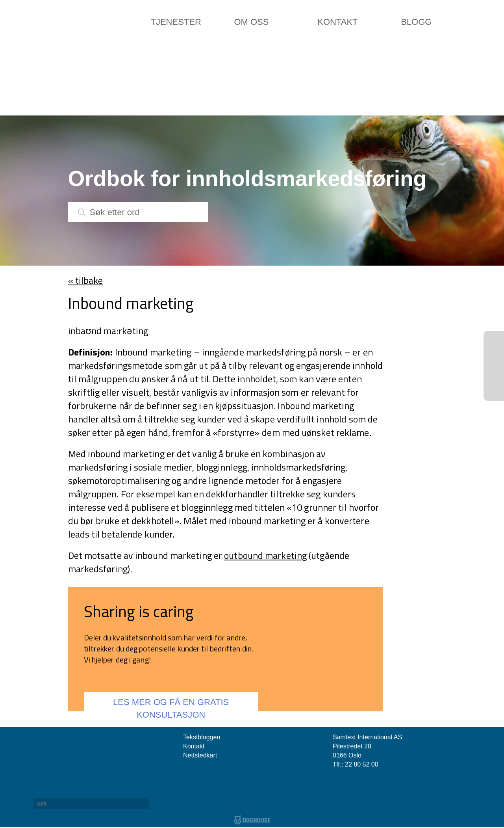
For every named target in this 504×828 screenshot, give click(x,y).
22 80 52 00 (362, 764)
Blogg (416, 22)
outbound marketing (265, 555)
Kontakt (337, 22)
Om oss (251, 22)
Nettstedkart (200, 755)
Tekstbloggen (202, 737)
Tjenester (176, 22)
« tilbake (86, 280)
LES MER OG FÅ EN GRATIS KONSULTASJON (171, 708)
